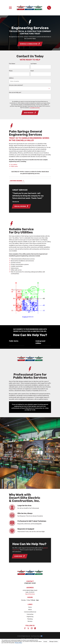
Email (32, 71)
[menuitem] (23, 639)
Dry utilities (14, 165)
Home (30, 607)
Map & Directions (30, 594)
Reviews (30, 621)
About (30, 609)
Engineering (30, 617)
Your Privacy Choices (37, 636)
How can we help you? (15, 92)
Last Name (34, 64)
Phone (11, 71)
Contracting (30, 614)
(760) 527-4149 (18, 172)
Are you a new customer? (16, 85)
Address (11, 78)
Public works (14, 166)
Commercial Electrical (30, 612)
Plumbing (30, 619)
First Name (12, 64)
